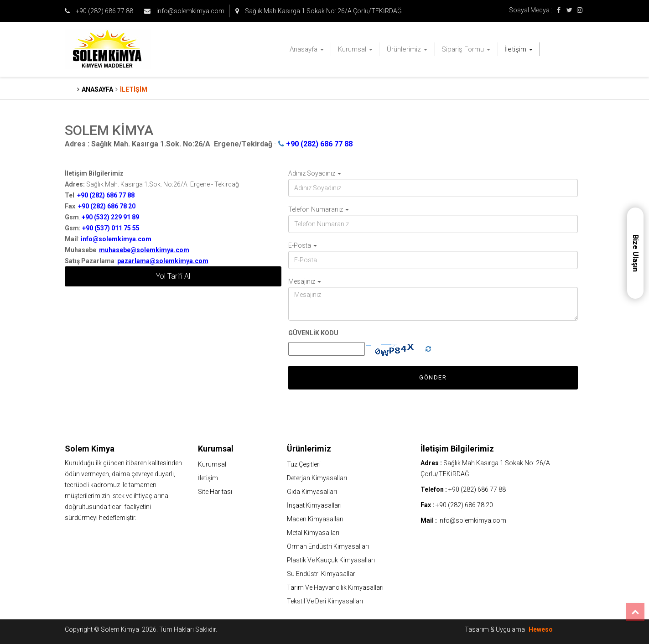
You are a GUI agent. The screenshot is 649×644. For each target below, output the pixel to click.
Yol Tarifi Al (173, 276)
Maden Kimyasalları (315, 519)
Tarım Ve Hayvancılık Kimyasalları (335, 587)
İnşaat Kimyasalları (314, 505)
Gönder (433, 377)
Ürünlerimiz (407, 49)
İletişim (519, 49)
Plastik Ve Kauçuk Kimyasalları (331, 560)
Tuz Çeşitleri (304, 464)
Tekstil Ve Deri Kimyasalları (325, 601)
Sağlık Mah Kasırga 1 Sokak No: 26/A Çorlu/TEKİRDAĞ (319, 11)
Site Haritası (215, 492)
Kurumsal (355, 49)
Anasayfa (307, 49)
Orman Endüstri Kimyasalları (328, 546)
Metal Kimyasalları (313, 533)
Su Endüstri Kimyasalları (322, 574)
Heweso (541, 629)
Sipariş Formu (466, 49)
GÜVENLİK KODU (313, 333)
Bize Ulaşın (636, 253)
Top (635, 612)
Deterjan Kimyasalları (317, 478)
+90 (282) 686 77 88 (99, 11)
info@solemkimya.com (184, 11)
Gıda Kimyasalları (312, 492)
